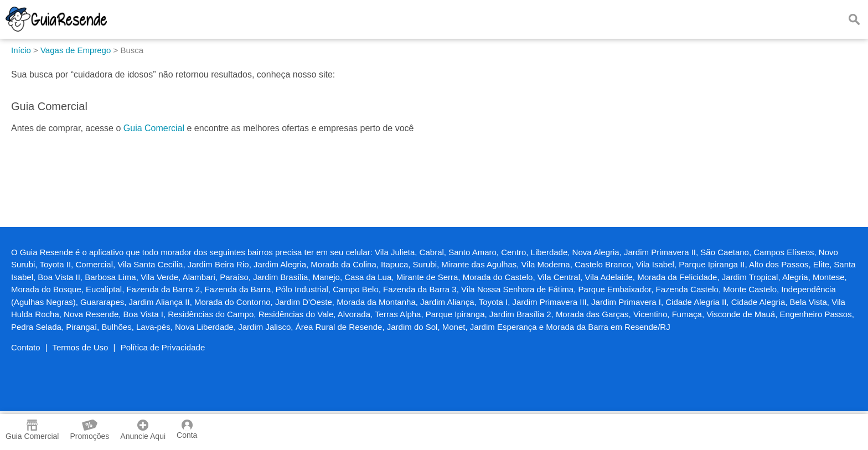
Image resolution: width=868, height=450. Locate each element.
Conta (187, 430)
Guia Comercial (154, 128)
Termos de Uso (81, 347)
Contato (26, 347)
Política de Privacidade (163, 347)
